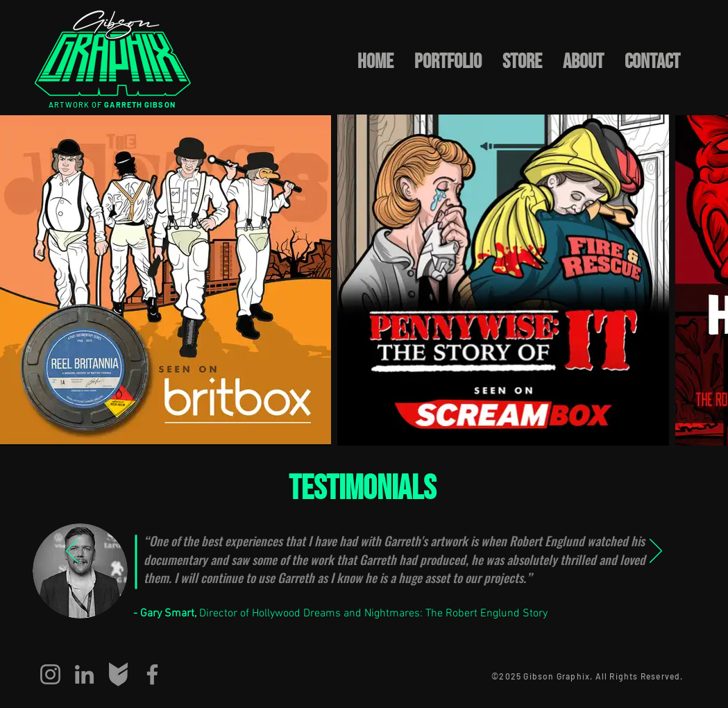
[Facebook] (152, 674)
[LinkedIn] (84, 674)
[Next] (656, 552)
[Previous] (72, 552)
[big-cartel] (118, 674)
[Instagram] (50, 674)
